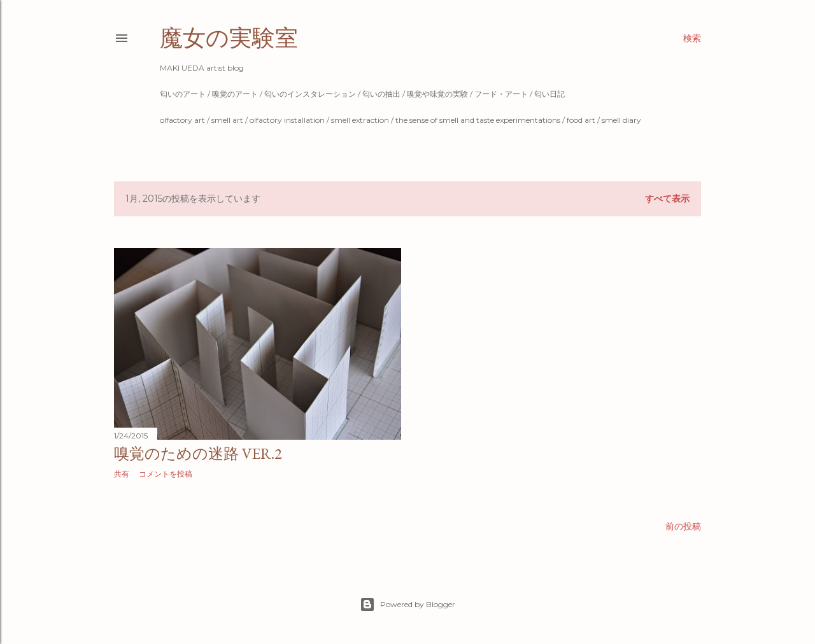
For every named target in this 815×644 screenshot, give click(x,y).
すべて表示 (667, 199)
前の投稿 (683, 526)
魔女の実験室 (229, 38)
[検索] (692, 38)
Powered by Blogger (407, 605)
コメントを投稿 (166, 474)
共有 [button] (122, 474)
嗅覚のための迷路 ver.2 (198, 453)
